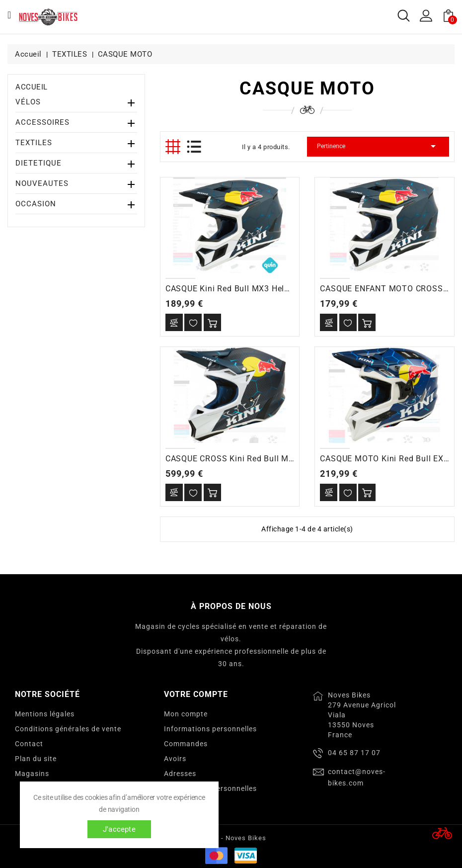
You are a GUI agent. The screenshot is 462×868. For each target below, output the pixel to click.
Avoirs (175, 759)
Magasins (32, 774)
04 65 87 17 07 (354, 753)
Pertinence (378, 146)
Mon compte (186, 714)
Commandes (186, 744)
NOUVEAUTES (42, 183)
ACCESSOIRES (42, 122)
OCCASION (36, 204)
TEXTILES (34, 143)
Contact (29, 744)
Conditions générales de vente (68, 729)
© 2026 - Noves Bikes (231, 838)
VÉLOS (28, 102)
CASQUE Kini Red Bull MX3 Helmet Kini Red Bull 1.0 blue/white (287, 289)
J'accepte (119, 829)
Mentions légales (45, 714)
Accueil (32, 87)
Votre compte (196, 694)
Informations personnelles (210, 729)
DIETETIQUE (38, 163)
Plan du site (36, 759)
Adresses (180, 774)
